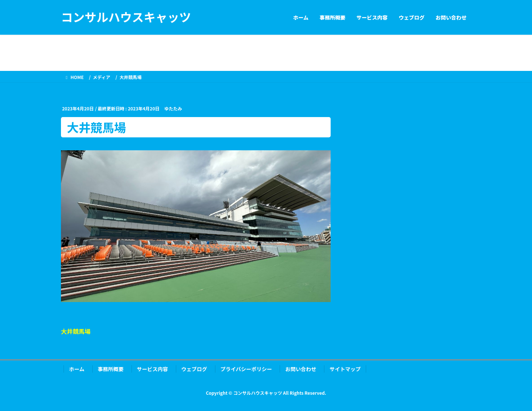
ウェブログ (194, 369)
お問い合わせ (301, 369)
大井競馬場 (76, 331)
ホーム (77, 369)
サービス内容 (153, 369)
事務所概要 (111, 369)
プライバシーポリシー (246, 369)
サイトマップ (345, 369)
